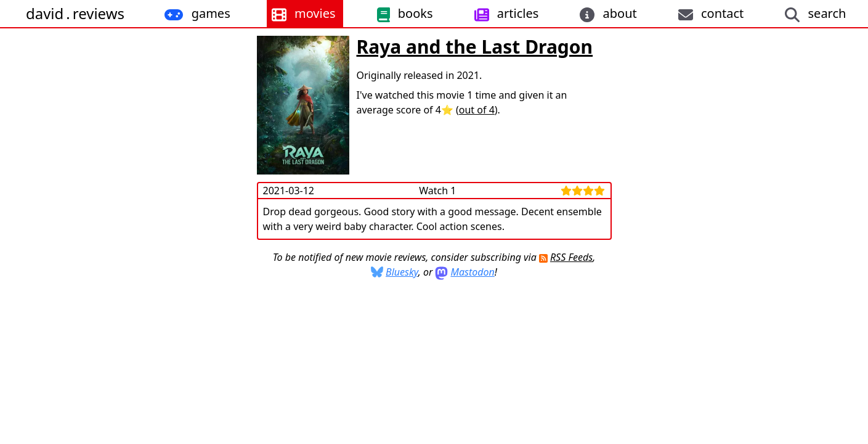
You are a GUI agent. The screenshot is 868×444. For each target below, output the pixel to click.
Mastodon (472, 272)
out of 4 (477, 110)
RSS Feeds (571, 257)
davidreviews (75, 13)
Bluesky (402, 272)
